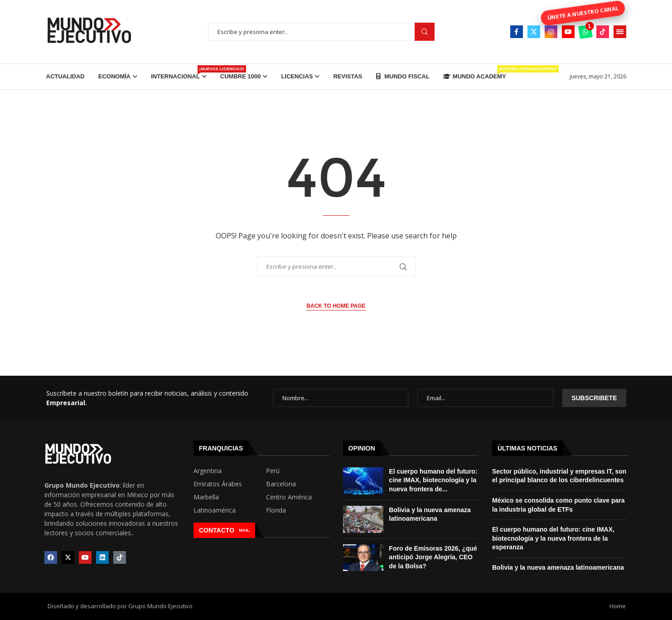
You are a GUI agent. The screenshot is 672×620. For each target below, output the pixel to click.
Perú (273, 471)
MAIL (244, 530)
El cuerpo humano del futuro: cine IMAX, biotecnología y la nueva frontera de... (433, 480)
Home (618, 606)
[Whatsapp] (585, 32)
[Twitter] (534, 32)
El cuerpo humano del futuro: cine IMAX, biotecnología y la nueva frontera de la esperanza (553, 538)
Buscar (425, 32)
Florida (276, 510)
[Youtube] (568, 32)
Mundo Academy (475, 73)
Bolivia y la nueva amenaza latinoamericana (558, 567)
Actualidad (65, 76)
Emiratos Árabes (218, 484)
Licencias (297, 76)
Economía (115, 76)
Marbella (206, 497)
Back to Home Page (336, 306)
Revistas (348, 76)
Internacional (179, 73)
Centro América (289, 497)
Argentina (208, 471)
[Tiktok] (603, 32)
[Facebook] (517, 32)
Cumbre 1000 (241, 76)
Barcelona (281, 484)
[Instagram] (551, 32)
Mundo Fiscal (403, 76)
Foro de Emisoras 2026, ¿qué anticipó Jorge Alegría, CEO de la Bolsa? (433, 557)
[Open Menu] (620, 32)
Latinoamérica (215, 510)
